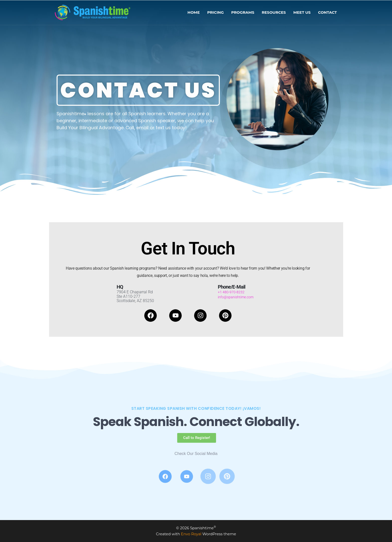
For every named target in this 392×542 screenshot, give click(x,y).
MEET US (302, 12)
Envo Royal (191, 534)
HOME (194, 12)
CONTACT (327, 12)
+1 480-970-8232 (231, 292)
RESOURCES (274, 12)
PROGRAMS (243, 12)
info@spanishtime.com (236, 297)
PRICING (216, 12)
